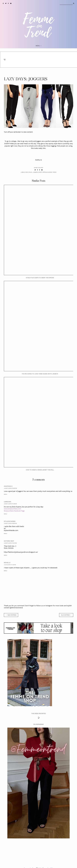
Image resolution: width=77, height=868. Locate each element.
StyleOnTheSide (10, 521)
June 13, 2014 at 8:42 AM (10, 523)
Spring (45, 172)
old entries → (66, 615)
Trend (55, 172)
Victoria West (9, 541)
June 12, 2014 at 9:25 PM (10, 488)
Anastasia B (8, 486)
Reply (6, 494)
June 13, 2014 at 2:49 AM (10, 504)
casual (30, 172)
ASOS (27, 172)
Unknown (7, 502)
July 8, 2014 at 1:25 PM (10, 565)
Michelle (7, 563)
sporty (40, 172)
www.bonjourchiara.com (12, 509)
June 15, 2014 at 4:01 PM (10, 543)
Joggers (35, 172)
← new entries (11, 615)
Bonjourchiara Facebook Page (14, 511)
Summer (50, 172)
